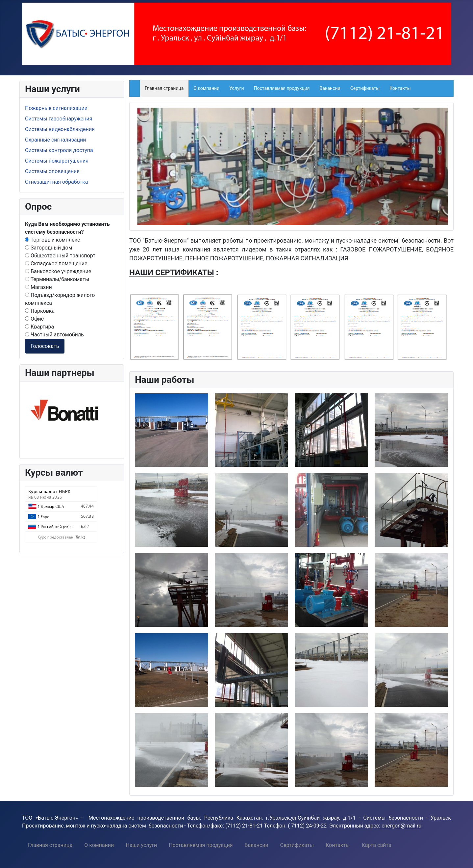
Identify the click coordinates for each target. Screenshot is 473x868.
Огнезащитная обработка (57, 182)
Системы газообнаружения (59, 119)
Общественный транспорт (60, 256)
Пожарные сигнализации (56, 108)
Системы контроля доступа (59, 150)
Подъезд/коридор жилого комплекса (60, 299)
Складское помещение (56, 263)
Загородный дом (49, 248)
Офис (34, 319)
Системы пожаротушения (57, 161)
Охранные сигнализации (55, 140)
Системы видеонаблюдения (60, 129)
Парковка (40, 311)
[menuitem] (50, 845)
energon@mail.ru (401, 826)
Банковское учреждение (58, 271)
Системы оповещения (52, 171)
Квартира (39, 327)
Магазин (38, 287)
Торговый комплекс (52, 240)
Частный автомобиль (54, 335)
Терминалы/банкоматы (57, 279)
